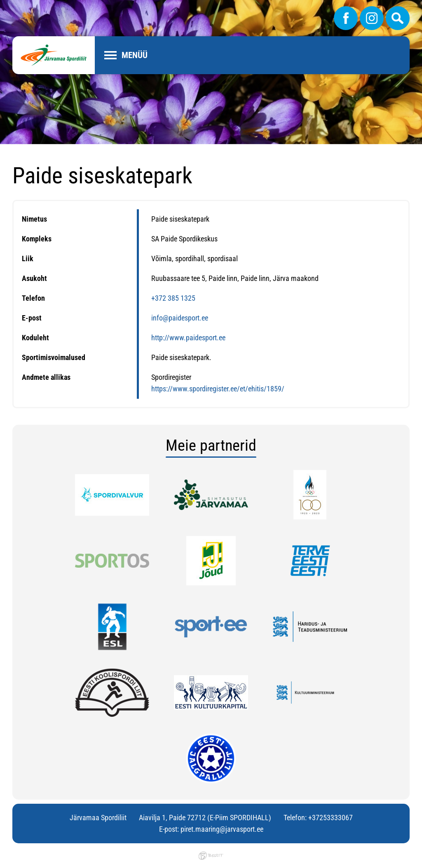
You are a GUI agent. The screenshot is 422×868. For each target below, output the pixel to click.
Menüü (135, 55)
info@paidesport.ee (180, 318)
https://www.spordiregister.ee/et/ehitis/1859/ (218, 389)
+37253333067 (331, 818)
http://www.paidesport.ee (188, 338)
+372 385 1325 (173, 298)
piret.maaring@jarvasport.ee (222, 829)
